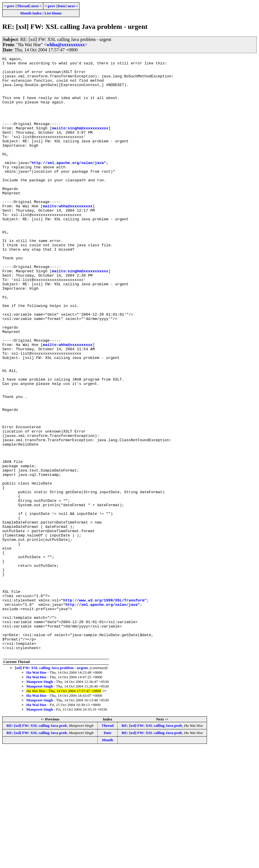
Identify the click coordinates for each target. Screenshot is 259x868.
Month (108, 859)
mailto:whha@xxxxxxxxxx (68, 236)
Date (61, 6)
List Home (53, 13)
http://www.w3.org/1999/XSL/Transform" (105, 709)
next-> (36, 6)
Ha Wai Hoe (36, 792)
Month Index (31, 13)
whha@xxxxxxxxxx (66, 45)
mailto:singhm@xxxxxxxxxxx (80, 143)
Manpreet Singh (40, 801)
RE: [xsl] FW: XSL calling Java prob (37, 845)
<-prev (9, 6)
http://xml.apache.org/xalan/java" (69, 184)
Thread (23, 6)
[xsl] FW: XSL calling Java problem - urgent (51, 787)
